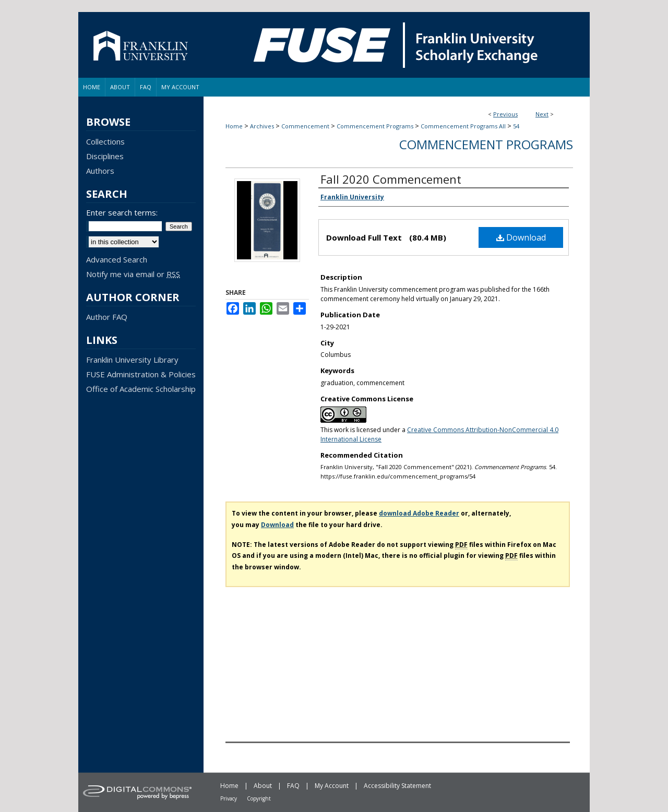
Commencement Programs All (463, 126)
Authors (100, 171)
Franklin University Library (132, 360)
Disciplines (105, 156)
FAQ (293, 786)
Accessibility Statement (397, 786)
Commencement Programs (375, 126)
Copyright (259, 798)
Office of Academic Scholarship (141, 389)
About (263, 786)
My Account (332, 786)
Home (234, 126)
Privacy (229, 798)
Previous (505, 114)
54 (516, 126)
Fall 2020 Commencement (391, 179)
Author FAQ (107, 317)
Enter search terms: (122, 212)
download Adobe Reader (419, 513)
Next (542, 114)
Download (521, 237)
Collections (105, 141)
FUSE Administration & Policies (141, 374)
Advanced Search (117, 259)
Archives (262, 126)
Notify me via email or (133, 274)
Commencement (305, 126)
